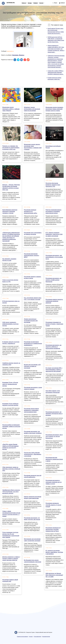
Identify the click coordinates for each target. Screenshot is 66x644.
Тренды (30, 3)
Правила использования (22, 637)
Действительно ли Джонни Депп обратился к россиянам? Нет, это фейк (54, 575)
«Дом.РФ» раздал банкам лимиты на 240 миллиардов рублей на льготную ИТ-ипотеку (10, 447)
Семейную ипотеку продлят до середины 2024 (11, 364)
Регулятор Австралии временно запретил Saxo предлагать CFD (53, 185)
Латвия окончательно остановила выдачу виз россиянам (31, 321)
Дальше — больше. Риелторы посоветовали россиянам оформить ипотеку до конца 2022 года (11, 187)
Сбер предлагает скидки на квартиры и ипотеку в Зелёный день (11, 469)
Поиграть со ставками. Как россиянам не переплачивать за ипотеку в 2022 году (11, 148)
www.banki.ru (10, 51)
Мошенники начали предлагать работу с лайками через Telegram (11, 109)
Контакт (41, 3)
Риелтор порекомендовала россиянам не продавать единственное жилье (53, 211)
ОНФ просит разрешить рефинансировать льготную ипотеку (10, 324)
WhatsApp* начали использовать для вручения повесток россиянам (32, 109)
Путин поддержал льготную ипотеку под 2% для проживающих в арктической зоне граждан (11, 535)
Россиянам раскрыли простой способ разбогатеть (33, 476)
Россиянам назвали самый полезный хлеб (10, 580)
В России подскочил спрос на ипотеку (11, 302)
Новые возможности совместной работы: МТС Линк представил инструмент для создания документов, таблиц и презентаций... (56, 49)
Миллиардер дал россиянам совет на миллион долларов (32, 540)
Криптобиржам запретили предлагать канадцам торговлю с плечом (10, 211)
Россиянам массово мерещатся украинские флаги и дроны (54, 459)
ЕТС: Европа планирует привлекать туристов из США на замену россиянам (54, 234)
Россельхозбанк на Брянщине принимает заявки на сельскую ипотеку (11, 426)
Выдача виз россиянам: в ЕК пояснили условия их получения (32, 366)
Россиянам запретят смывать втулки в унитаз (33, 277)
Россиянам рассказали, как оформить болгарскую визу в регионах (54, 414)
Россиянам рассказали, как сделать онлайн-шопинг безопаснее (53, 280)
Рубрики (35, 3)
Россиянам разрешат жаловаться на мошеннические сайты (31, 211)
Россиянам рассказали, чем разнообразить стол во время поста (54, 257)
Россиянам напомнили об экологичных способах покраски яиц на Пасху (53, 529)
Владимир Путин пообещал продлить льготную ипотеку (10, 404)
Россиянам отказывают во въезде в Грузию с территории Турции (54, 324)
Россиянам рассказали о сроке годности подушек (33, 388)
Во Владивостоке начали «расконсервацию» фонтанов (33, 561)
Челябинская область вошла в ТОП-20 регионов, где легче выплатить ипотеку (11, 492)
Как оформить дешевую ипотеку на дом (9, 260)
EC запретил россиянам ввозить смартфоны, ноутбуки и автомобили (54, 552)
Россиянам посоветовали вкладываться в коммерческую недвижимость (33, 343)
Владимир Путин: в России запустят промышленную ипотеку (10, 384)
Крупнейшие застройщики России (53, 147)
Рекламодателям (46, 637)
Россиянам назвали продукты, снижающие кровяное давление (54, 301)
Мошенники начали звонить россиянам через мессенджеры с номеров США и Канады (33, 147)
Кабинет (62, 3)
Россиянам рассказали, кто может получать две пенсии (32, 519)
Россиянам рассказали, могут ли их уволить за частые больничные (54, 436)
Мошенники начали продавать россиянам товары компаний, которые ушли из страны (54, 109)
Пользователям (37, 637)
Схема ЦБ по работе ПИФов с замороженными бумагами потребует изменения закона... (56, 72)
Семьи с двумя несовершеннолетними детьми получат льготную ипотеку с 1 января (11, 514)
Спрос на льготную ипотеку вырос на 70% (10, 281)
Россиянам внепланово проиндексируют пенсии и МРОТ (32, 255)
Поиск (55, 3)
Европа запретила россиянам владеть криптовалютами (33, 497)
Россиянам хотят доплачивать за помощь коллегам (33, 233)
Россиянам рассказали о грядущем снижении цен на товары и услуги (54, 482)
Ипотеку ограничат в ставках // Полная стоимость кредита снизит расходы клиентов (11, 558)
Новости (24, 3)
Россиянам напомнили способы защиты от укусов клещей (53, 505)
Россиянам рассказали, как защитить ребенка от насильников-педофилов (53, 347)
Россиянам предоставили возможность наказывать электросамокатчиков (31, 410)
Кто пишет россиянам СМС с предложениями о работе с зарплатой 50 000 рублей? (54, 370)
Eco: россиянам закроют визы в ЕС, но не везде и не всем (33, 299)
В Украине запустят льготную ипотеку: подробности (11, 343)
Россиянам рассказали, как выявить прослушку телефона (33, 432)
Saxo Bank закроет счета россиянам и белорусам (53, 392)
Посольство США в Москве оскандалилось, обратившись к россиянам (33, 454)
